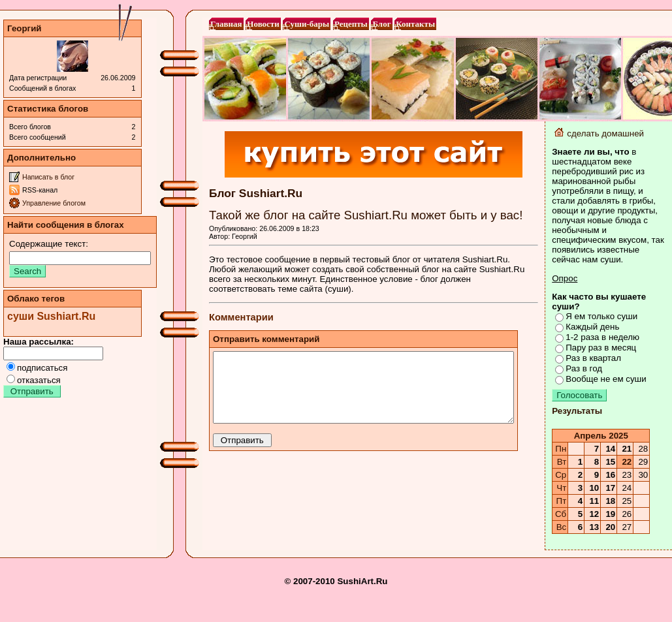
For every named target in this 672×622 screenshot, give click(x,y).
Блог (381, 24)
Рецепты (351, 24)
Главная (226, 24)
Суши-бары (307, 24)
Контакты (415, 24)
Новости (263, 24)
